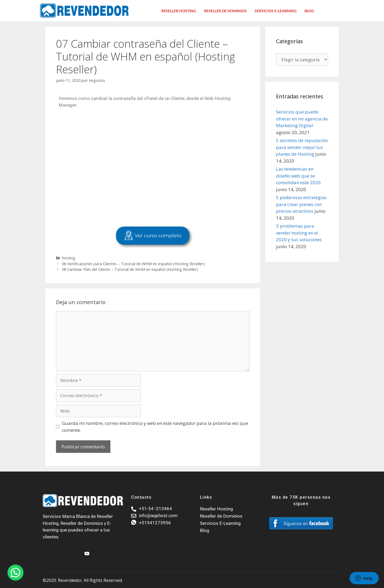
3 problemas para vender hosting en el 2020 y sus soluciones (299, 233)
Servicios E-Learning (276, 11)
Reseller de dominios (225, 11)
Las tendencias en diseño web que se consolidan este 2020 (298, 176)
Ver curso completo (153, 236)
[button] (15, 573)
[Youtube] (86, 551)
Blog (309, 11)
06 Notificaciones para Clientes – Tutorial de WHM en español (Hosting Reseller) (133, 264)
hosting (69, 258)
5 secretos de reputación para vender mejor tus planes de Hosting (302, 147)
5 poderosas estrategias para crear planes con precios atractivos (301, 204)
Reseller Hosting (179, 11)
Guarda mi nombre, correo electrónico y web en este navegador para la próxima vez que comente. (155, 427)
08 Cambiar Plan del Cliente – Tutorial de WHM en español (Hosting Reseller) (130, 269)
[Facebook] (77, 551)
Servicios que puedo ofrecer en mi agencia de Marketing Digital (302, 119)
